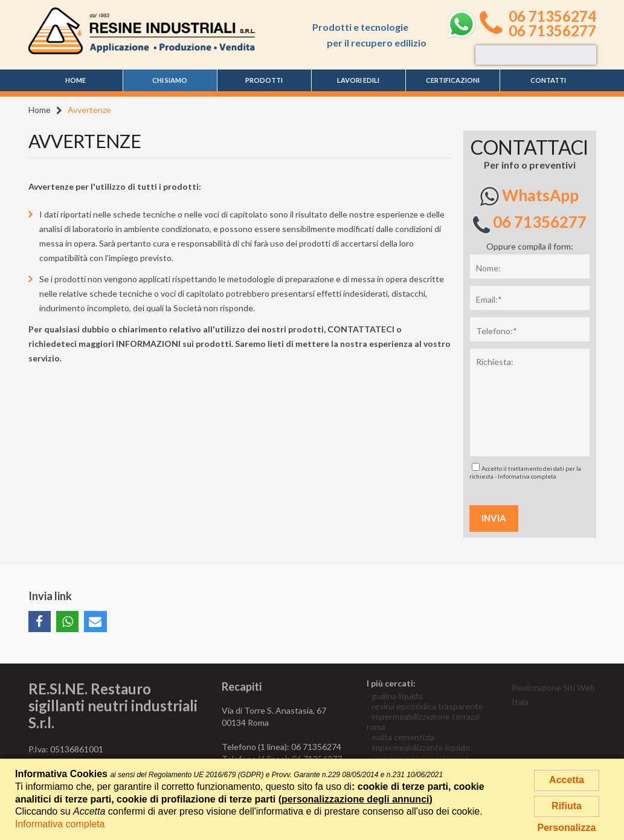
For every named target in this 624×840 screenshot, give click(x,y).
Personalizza (567, 828)
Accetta (567, 780)
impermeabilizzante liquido (421, 747)
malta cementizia (403, 737)
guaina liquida (397, 696)
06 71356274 (552, 16)
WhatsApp (529, 196)
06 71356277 (552, 31)
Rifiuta (567, 806)
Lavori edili (358, 80)
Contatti (548, 80)
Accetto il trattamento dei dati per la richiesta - (525, 471)
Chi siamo (170, 80)
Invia (494, 518)
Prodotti (264, 80)
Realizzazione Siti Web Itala (553, 695)
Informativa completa (527, 476)
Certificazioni (453, 80)
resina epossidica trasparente (427, 706)
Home (76, 80)
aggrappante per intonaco (420, 758)
